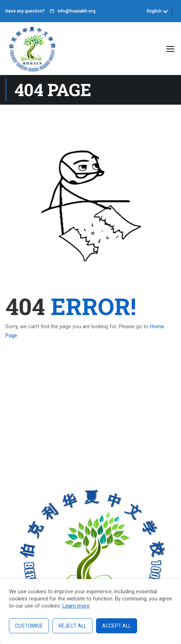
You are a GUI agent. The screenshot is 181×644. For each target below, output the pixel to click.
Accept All (117, 626)
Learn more (76, 606)
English (154, 11)
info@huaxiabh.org (76, 11)
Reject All (72, 626)
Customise (29, 626)
